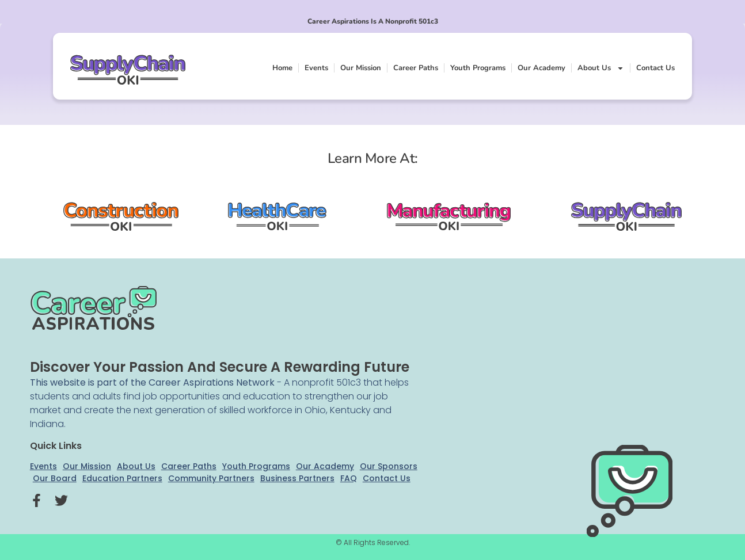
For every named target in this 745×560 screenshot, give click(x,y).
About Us (601, 68)
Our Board (55, 478)
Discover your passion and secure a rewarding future (220, 367)
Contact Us (655, 68)
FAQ (349, 478)
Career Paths (416, 68)
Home (282, 68)
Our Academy (541, 68)
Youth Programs (478, 68)
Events (316, 68)
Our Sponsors (389, 466)
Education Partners (122, 478)
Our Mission (361, 68)
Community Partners (211, 478)
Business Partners (297, 478)
